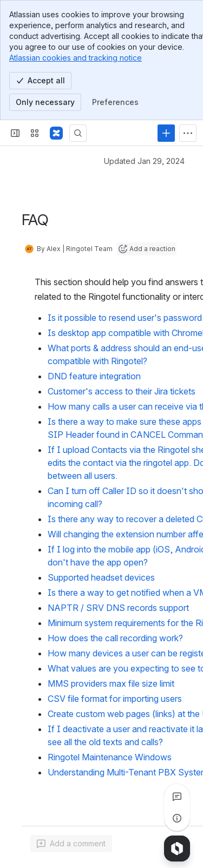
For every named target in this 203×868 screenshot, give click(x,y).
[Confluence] (56, 133)
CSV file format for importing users (115, 699)
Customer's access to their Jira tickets (122, 391)
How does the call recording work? (115, 638)
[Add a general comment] (71, 844)
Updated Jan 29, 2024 (144, 161)
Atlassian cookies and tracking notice (76, 58)
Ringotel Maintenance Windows (110, 757)
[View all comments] (177, 797)
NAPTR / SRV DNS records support (118, 608)
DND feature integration (94, 376)
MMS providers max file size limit (111, 683)
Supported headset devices (101, 577)
